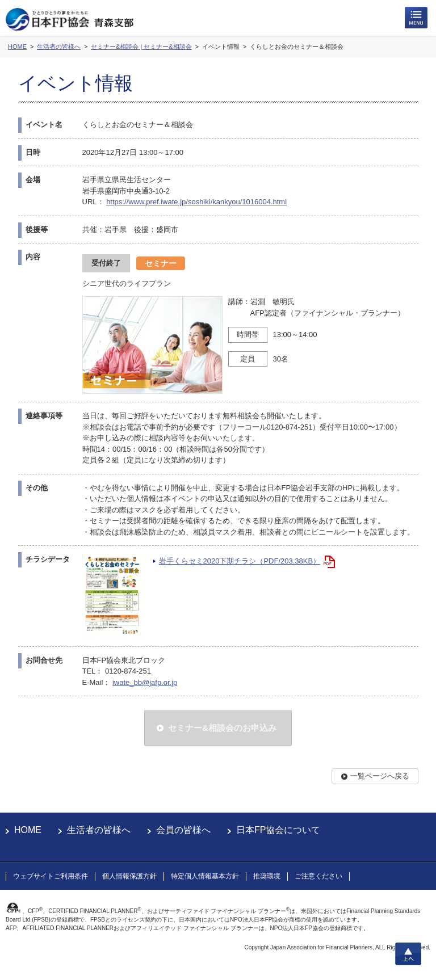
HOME (28, 830)
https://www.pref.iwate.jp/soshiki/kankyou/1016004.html (196, 202)
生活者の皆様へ (99, 830)
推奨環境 (267, 876)
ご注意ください (318, 876)
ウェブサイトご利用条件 (51, 876)
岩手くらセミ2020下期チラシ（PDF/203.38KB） (240, 561)
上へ (408, 954)
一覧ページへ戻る (380, 776)
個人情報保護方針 (129, 876)
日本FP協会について (278, 830)
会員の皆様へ (183, 830)
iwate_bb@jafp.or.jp (145, 682)
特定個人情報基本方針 (205, 876)
